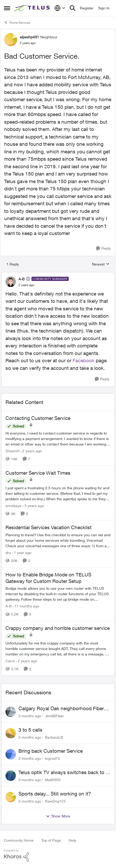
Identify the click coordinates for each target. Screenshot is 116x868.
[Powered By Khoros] (58, 855)
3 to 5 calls (30, 730)
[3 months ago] (30, 716)
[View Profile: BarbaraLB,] (11, 733)
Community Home (19, 840)
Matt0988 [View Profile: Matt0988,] (53, 780)
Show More (58, 816)
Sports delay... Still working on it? (55, 794)
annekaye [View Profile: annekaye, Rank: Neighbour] (14, 505)
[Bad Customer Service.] (26, 285)
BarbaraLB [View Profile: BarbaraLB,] (54, 737)
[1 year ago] (22, 553)
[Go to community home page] (33, 8)
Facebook (83, 360)
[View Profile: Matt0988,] (11, 776)
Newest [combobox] (101, 264)
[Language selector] (60, 8)
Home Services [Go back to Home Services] (17, 22)
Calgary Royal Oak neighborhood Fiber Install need (61, 709)
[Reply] (103, 248)
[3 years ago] (33, 505)
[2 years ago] (31, 451)
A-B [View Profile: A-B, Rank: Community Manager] (22, 279)
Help (72, 840)
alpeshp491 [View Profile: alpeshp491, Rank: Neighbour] (29, 37)
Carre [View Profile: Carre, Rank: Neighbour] (10, 661)
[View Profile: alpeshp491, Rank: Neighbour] (11, 40)
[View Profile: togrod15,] (11, 754)
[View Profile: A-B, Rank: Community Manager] (11, 282)
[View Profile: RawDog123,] (11, 797)
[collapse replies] (58, 275)
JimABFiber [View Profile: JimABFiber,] (54, 716)
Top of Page (51, 840)
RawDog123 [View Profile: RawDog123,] (55, 801)
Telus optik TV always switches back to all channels (64, 773)
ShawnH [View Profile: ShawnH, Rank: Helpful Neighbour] (12, 451)
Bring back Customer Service (51, 751)
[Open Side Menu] (7, 8)
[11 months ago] (26, 606)
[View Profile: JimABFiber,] (11, 712)
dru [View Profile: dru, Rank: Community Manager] (8, 553)
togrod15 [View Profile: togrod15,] (52, 758)
